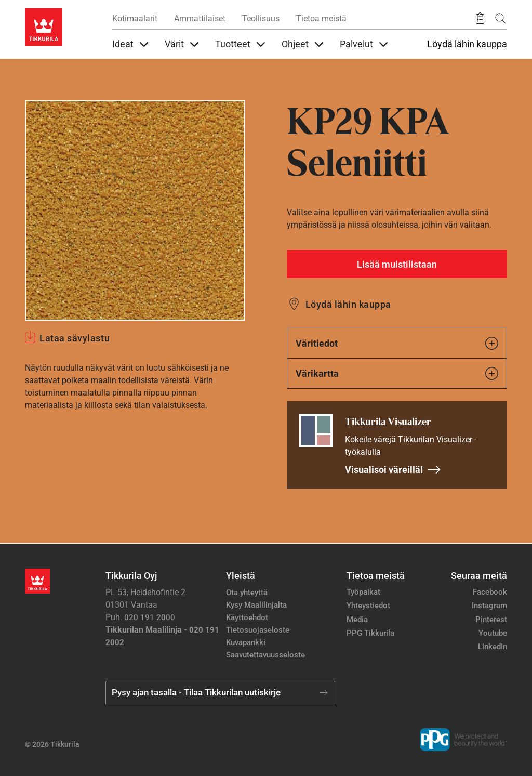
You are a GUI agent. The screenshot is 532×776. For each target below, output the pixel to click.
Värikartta (397, 373)
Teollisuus (261, 18)
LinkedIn (493, 647)
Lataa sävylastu (75, 338)
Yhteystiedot (368, 606)
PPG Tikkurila (370, 633)
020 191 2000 (150, 617)
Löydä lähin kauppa (467, 44)
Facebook (490, 592)
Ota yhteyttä (247, 593)
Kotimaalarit (135, 18)
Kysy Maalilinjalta (256, 605)
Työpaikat (363, 592)
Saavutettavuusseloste (265, 655)
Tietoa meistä (321, 18)
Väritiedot (397, 343)
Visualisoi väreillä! (393, 470)
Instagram (489, 606)
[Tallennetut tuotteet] (480, 19)
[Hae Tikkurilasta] (501, 18)
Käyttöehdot (247, 617)
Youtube (493, 633)
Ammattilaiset (200, 18)
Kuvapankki (246, 642)
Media (357, 620)
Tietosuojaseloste (258, 630)
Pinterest (491, 620)
